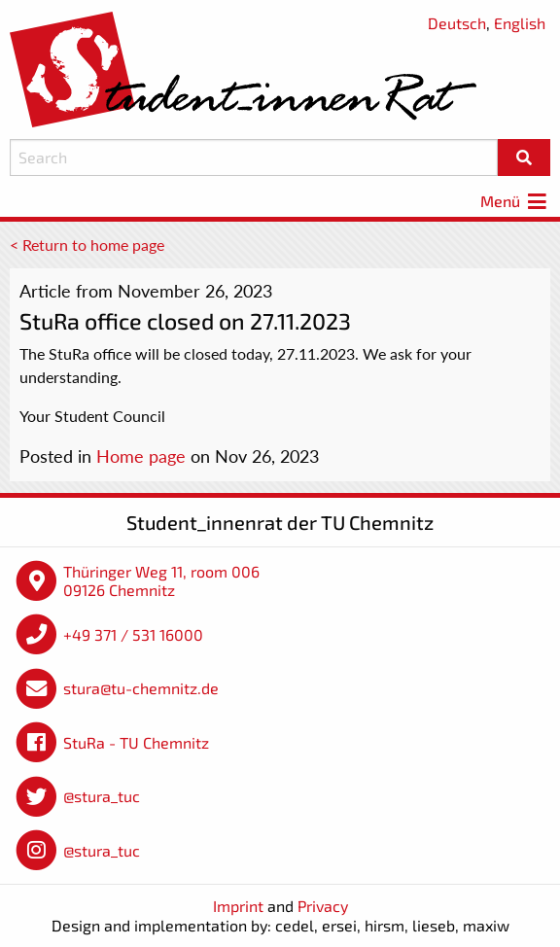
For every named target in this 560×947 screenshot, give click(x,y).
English (520, 23)
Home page (141, 456)
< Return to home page (87, 245)
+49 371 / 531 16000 (133, 634)
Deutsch (457, 23)
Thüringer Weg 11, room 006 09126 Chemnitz (161, 581)
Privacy (323, 906)
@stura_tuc (102, 796)
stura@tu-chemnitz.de (141, 688)
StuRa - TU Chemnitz (136, 742)
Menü (515, 201)
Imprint (238, 906)
